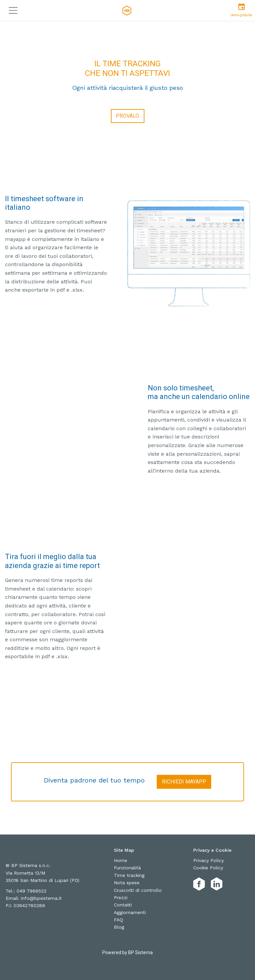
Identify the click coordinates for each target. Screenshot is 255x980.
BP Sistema (140, 952)
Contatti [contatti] (123, 905)
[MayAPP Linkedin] (217, 884)
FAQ (119, 920)
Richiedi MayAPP (184, 782)
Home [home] (121, 860)
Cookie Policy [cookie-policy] (208, 868)
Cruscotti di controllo (138, 890)
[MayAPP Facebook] (199, 884)
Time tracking (129, 875)
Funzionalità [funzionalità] (127, 868)
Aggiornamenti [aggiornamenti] (130, 912)
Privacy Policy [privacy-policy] (209, 860)
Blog (119, 927)
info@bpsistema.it (41, 898)
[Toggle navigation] (13, 10)
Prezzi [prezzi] (121, 897)
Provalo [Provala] (127, 116)
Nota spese (127, 883)
